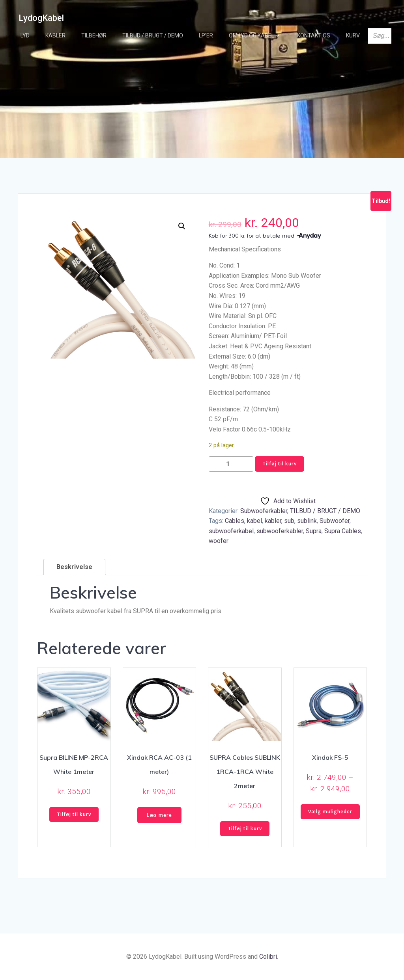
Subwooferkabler (264, 511)
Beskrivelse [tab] (74, 567)
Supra (314, 531)
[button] (182, 226)
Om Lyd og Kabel (255, 35)
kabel (254, 521)
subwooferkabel (231, 531)
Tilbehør (94, 35)
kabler (273, 521)
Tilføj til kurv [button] (74, 814)
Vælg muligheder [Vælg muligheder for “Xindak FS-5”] (330, 812)
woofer (219, 541)
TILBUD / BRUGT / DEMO (153, 35)
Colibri (268, 957)
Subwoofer (335, 521)
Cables (235, 521)
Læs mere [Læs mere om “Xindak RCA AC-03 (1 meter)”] (159, 815)
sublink (307, 521)
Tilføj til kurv (280, 464)
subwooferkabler (280, 531)
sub (289, 521)
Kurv (353, 35)
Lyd (25, 35)
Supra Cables (343, 531)
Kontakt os (314, 35)
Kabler (55, 35)
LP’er (206, 35)
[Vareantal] (231, 464)
